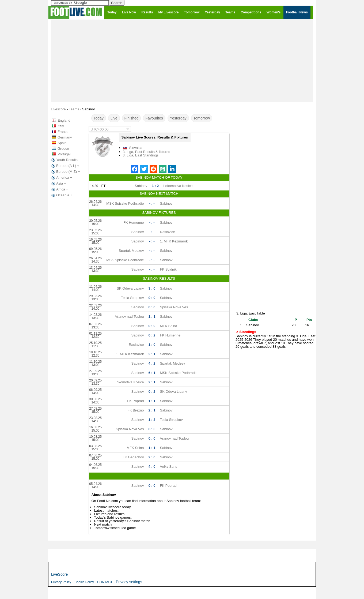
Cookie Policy (84, 582)
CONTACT (105, 582)
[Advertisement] (182, 61)
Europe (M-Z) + (65, 172)
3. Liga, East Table (251, 313)
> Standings (246, 332)
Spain (62, 143)
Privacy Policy (61, 582)
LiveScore (59, 574)
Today (99, 118)
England (64, 120)
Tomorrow (202, 118)
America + (61, 178)
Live (114, 118)
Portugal (64, 154)
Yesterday (178, 118)
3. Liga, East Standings (141, 155)
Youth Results (64, 160)
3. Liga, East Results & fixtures (147, 152)
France (63, 132)
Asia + (58, 184)
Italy (61, 126)
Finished (132, 118)
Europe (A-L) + (65, 166)
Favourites (154, 118)
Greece (63, 149)
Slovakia (136, 148)
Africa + (59, 189)
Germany (65, 137)
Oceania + (61, 195)
